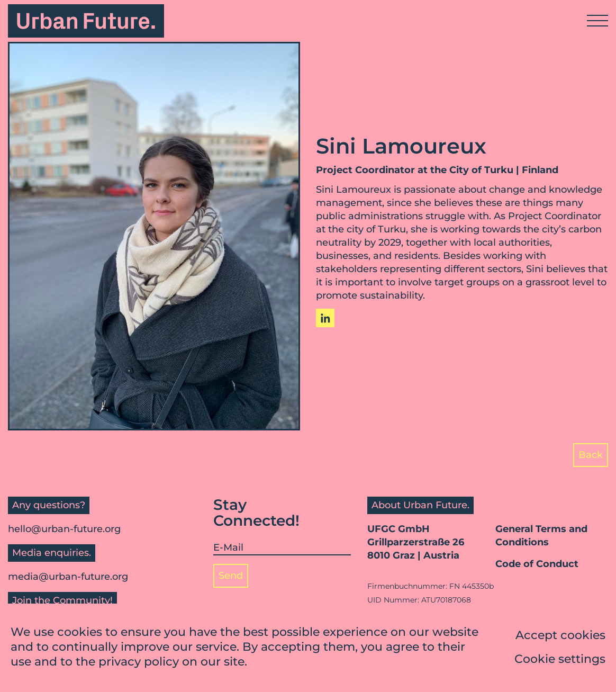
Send (231, 576)
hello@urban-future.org (64, 529)
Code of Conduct (537, 564)
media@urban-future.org (68, 577)
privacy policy (139, 663)
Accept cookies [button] (560, 636)
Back (591, 455)
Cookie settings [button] (560, 660)
